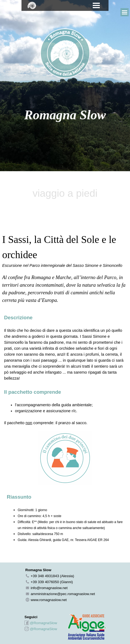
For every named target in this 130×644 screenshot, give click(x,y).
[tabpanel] (65, 54)
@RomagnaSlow (44, 623)
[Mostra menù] (96, 5)
